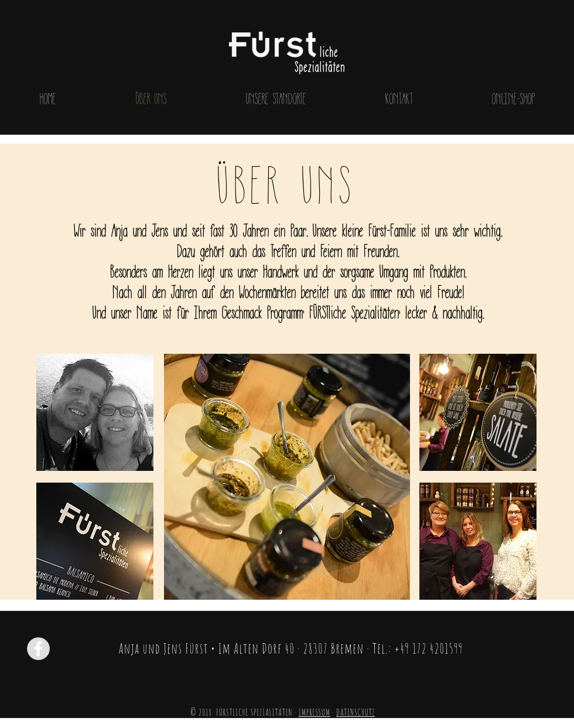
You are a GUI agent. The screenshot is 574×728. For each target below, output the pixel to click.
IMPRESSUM (315, 712)
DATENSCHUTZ (356, 712)
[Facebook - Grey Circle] (38, 649)
